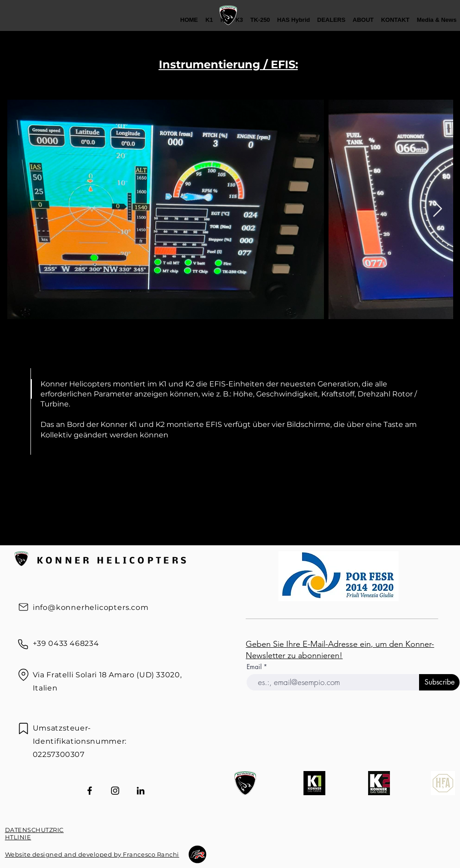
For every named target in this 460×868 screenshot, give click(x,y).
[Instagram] (115, 791)
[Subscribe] (439, 682)
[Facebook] (90, 791)
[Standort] (24, 675)
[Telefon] (23, 645)
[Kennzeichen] (24, 728)
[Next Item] (437, 209)
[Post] (24, 607)
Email (255, 667)
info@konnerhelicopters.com (91, 607)
